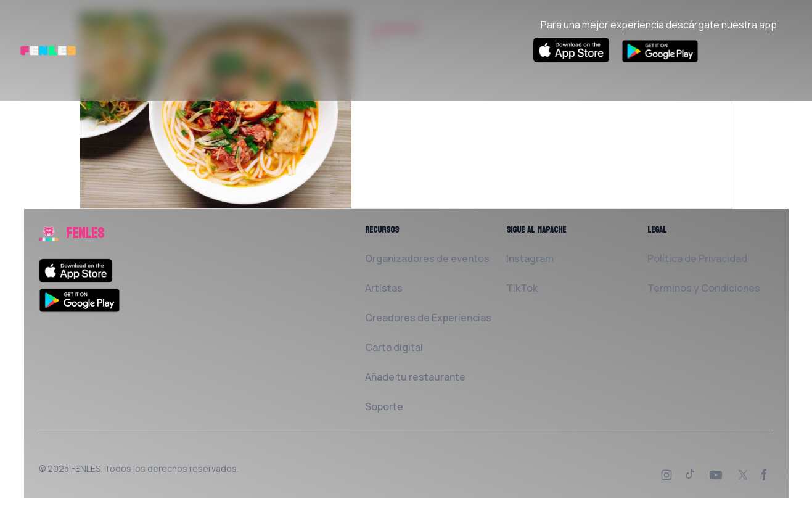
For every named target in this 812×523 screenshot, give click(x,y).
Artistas (384, 288)
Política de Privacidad (697, 258)
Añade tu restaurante (415, 377)
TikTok (522, 288)
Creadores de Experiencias (428, 318)
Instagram (530, 258)
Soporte (384, 406)
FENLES (86, 468)
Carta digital (394, 347)
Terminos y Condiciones (704, 288)
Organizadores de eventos (427, 258)
